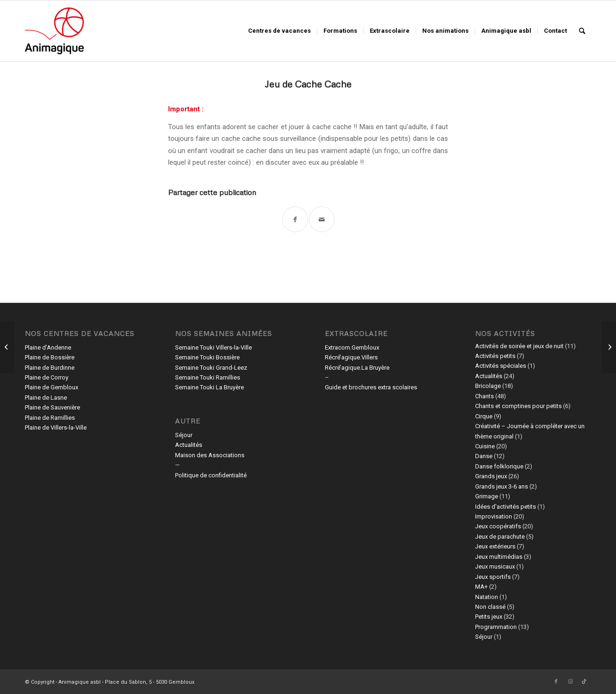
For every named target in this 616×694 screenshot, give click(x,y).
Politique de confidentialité (211, 475)
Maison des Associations (210, 455)
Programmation (496, 627)
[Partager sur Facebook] (295, 219)
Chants (484, 396)
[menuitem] (279, 31)
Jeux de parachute (500, 537)
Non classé (490, 607)
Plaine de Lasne (46, 398)
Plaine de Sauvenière (52, 407)
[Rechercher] (582, 31)
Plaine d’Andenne (48, 347)
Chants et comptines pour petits (518, 406)
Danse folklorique (499, 466)
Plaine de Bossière (50, 357)
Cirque (484, 416)
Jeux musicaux (495, 566)
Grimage (487, 496)
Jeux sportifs (493, 577)
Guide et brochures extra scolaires (371, 387)
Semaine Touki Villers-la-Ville (213, 347)
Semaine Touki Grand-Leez (211, 368)
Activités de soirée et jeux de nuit (519, 346)
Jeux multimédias (499, 557)
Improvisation (494, 516)
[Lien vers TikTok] (584, 682)
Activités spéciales (501, 366)
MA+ (481, 587)
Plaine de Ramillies (50, 418)
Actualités (189, 445)
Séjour (184, 435)
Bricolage (488, 386)
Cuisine (485, 446)
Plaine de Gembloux (51, 387)
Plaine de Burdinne (50, 368)
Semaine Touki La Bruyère (209, 387)
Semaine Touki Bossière (207, 357)
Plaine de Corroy (47, 377)
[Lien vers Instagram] (570, 682)
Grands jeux (491, 476)
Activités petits (495, 356)
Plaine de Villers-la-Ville (56, 427)
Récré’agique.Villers (351, 357)
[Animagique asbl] (54, 31)
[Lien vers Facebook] (556, 682)
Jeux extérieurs (495, 546)
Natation (487, 597)
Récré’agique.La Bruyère (357, 368)
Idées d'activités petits (506, 507)
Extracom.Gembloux (352, 347)
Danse (484, 456)
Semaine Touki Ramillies (208, 377)
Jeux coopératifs (498, 526)
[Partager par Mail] (322, 219)
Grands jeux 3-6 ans (502, 486)
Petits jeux (489, 617)
